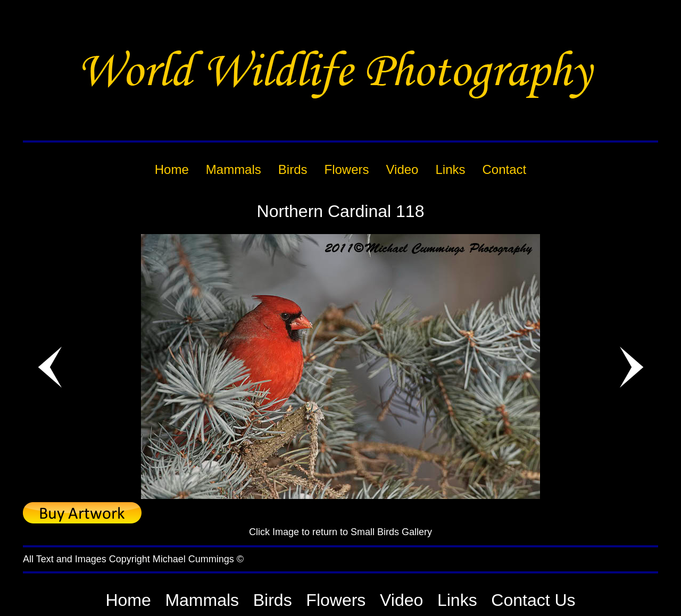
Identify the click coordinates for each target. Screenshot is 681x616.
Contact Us (533, 600)
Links (457, 600)
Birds (273, 600)
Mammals (202, 600)
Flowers (336, 600)
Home (128, 600)
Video (401, 600)
